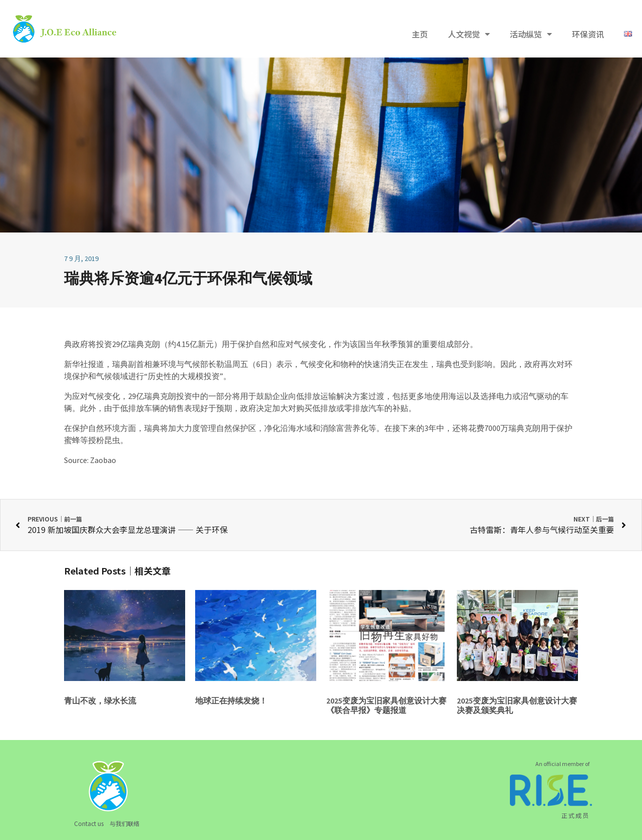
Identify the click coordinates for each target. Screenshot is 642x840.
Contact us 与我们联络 (107, 823)
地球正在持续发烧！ (231, 700)
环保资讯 (588, 34)
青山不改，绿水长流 (100, 700)
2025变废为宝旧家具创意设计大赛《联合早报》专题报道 (386, 705)
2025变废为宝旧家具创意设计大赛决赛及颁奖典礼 (517, 705)
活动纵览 (531, 34)
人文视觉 (469, 34)
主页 (420, 34)
